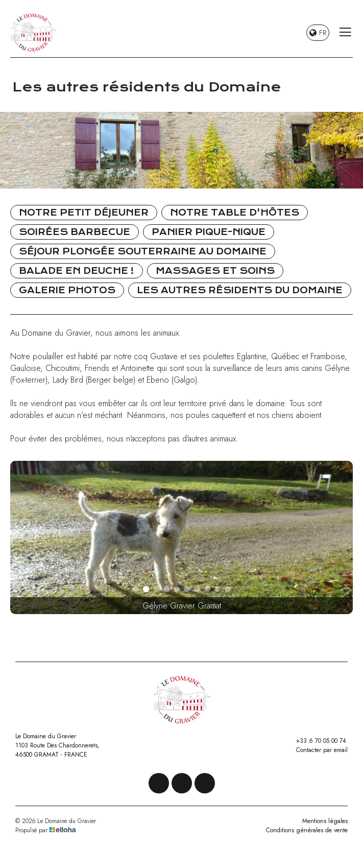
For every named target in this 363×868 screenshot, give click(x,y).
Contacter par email (316, 750)
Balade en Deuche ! (77, 271)
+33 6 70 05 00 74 (315, 741)
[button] (136, 589)
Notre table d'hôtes (235, 213)
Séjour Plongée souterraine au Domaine (143, 251)
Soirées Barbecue (75, 232)
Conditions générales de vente (307, 830)
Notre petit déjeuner (84, 213)
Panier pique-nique (209, 232)
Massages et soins (215, 271)
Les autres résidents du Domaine (240, 290)
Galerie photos (67, 290)
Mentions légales (325, 821)
